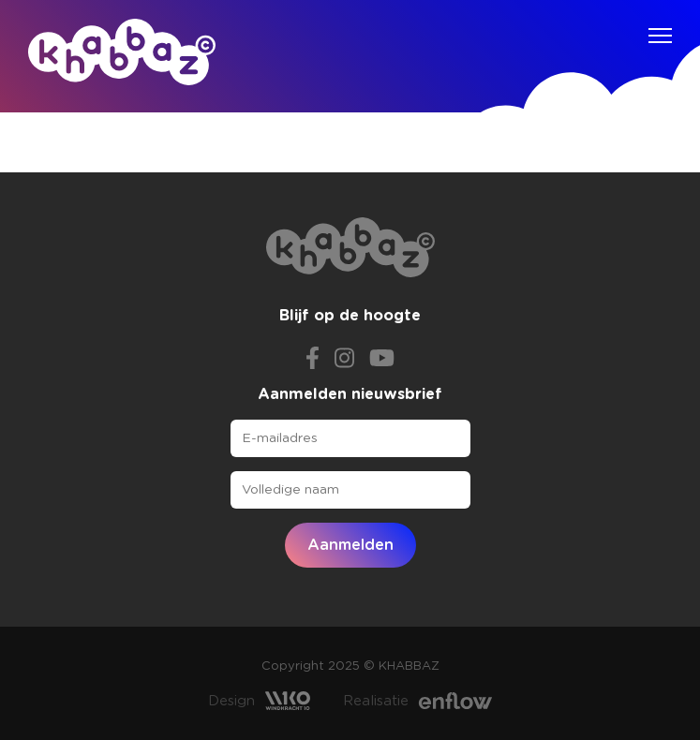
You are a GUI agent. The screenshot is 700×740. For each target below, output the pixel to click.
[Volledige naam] (350, 490)
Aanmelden (350, 545)
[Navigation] (660, 36)
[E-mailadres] (350, 438)
